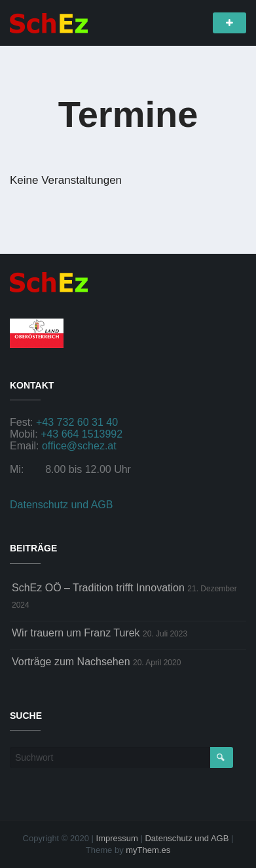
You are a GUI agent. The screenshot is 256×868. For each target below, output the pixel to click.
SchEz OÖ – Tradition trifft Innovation (98, 588)
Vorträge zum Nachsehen (71, 662)
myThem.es (148, 850)
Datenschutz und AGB (61, 505)
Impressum (117, 838)
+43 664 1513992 (82, 434)
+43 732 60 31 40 (77, 422)
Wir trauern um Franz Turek (76, 633)
